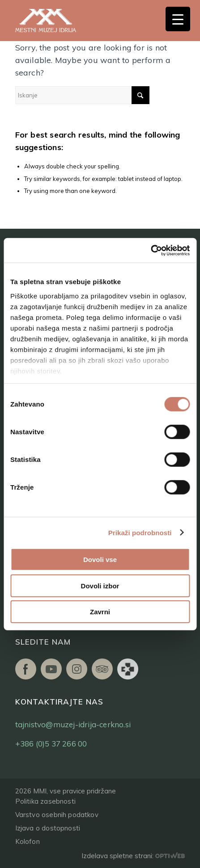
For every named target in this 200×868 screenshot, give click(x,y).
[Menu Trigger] (178, 19)
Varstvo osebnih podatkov (57, 815)
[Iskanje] (82, 95)
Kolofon (28, 841)
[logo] (55, 21)
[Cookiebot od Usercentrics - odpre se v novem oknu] (151, 250)
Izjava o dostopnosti (48, 828)
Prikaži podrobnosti (140, 532)
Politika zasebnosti (45, 801)
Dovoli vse (100, 560)
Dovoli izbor (100, 585)
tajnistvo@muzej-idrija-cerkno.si (73, 724)
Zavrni (100, 612)
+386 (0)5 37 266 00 (51, 744)
